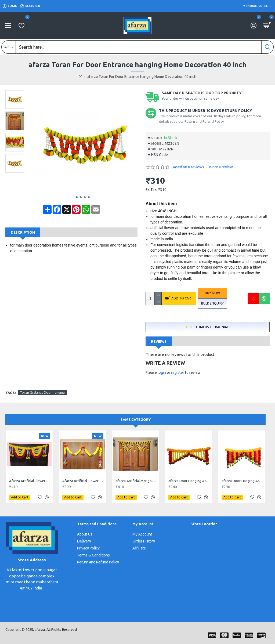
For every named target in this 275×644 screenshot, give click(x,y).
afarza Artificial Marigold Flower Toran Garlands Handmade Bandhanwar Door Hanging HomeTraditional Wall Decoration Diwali (137, 481)
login (162, 372)
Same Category (136, 419)
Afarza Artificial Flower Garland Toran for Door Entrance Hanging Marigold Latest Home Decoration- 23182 (30, 481)
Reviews (159, 341)
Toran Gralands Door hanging (42, 392)
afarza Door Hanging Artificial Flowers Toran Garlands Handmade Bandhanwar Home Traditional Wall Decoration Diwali (190, 481)
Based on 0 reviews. (188, 167)
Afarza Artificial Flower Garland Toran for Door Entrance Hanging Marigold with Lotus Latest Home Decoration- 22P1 (84, 481)
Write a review (221, 167)
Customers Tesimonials (210, 327)
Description (23, 232)
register (178, 372)
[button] (77, 197)
